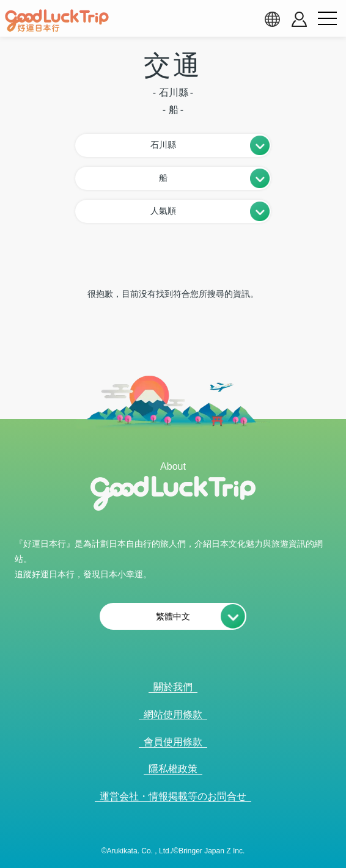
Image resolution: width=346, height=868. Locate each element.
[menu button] (327, 19)
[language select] (272, 19)
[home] (57, 21)
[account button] (299, 19)
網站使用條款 (173, 714)
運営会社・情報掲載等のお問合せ (173, 796)
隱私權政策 (173, 769)
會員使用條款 (173, 742)
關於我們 (173, 687)
